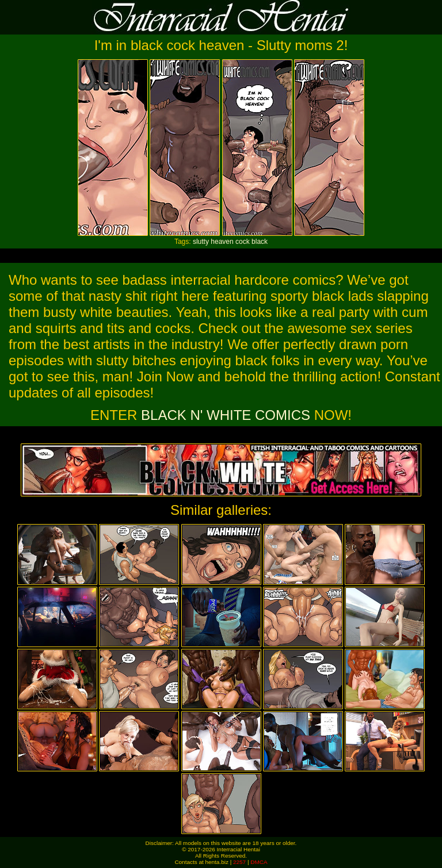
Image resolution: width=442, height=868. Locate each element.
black (260, 242)
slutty (201, 242)
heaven (222, 242)
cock (243, 242)
